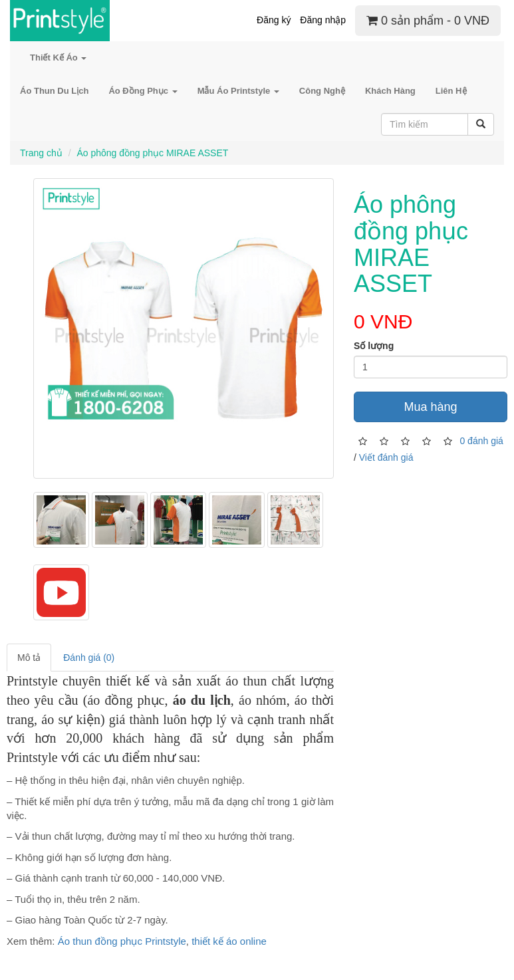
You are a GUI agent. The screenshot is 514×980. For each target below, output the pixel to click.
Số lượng (374, 346)
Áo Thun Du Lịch (54, 91)
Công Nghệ (322, 91)
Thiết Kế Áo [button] (58, 58)
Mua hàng (430, 407)
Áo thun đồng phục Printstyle (122, 941)
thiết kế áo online (229, 941)
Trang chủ (41, 153)
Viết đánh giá (386, 457)
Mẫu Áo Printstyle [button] (238, 91)
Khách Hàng (390, 91)
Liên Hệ (451, 91)
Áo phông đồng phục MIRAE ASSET (152, 153)
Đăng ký (274, 20)
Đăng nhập (323, 20)
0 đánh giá (481, 440)
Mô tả (29, 658)
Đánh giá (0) (89, 658)
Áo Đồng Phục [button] (143, 91)
